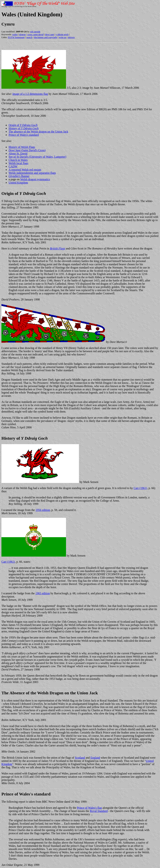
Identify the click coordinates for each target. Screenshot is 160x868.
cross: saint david (35, 34)
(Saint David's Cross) (27, 150)
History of (24, 128)
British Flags (58, 248)
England (95, 758)
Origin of (23, 125)
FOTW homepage (16, 37)
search (29, 37)
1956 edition (43, 510)
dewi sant (50, 34)
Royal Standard (99, 811)
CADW (13, 166)
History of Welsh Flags (22, 147)
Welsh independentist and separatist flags (32, 173)
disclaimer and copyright (45, 37)
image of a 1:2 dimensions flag (30, 94)
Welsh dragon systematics (35, 179)
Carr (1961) (140, 488)
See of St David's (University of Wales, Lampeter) (37, 157)
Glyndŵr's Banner (19, 176)
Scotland (80, 758)
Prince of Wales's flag (89, 808)
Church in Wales (18, 160)
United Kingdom (18, 183)
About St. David (18, 153)
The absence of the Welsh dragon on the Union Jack (38, 132)
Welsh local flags (18, 163)
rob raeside (35, 32)
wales (15, 34)
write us (63, 37)
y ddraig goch (62, 34)
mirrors (71, 37)
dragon (22, 34)
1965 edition (43, 593)
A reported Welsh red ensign (25, 170)
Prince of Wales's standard (24, 135)
